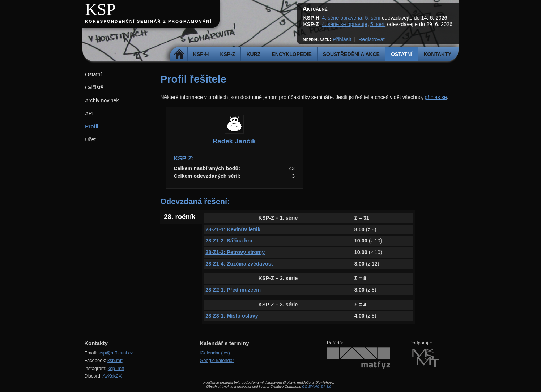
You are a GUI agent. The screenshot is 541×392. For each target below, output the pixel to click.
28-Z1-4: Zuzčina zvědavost (239, 264)
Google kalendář (217, 360)
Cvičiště (94, 87)
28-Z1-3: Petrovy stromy (235, 252)
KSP (100, 10)
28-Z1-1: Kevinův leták (233, 229)
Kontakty (437, 54)
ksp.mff (115, 360)
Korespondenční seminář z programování (148, 21)
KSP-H (201, 54)
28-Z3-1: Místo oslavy (232, 316)
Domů (180, 54)
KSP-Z (227, 54)
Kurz (253, 54)
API (89, 113)
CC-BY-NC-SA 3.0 (317, 386)
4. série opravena (342, 18)
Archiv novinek (102, 100)
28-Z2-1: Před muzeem (233, 290)
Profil (92, 126)
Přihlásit (342, 39)
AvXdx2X (112, 376)
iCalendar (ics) (215, 353)
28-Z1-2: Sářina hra (229, 241)
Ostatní (402, 54)
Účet (90, 139)
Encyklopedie (291, 54)
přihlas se (436, 97)
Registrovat (372, 39)
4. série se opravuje (345, 24)
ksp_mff (116, 368)
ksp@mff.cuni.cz (116, 353)
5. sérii (372, 18)
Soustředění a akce (351, 54)
